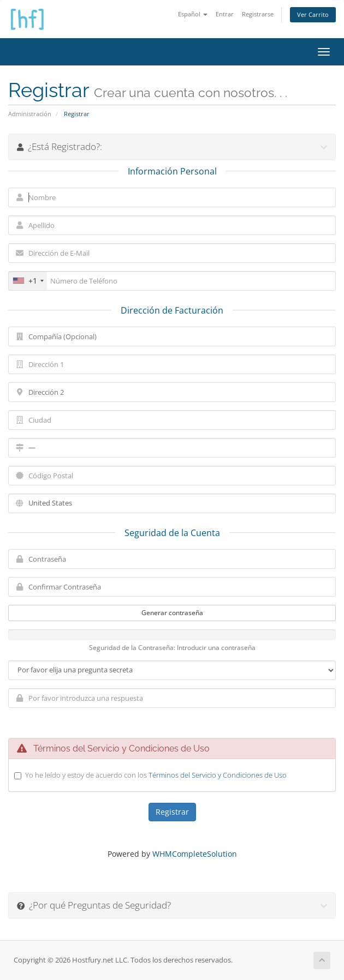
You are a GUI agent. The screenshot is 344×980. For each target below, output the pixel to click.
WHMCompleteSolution (195, 854)
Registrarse (258, 14)
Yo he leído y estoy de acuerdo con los (156, 775)
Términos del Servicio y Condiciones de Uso (218, 775)
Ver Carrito (313, 14)
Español (193, 14)
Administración (30, 114)
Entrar (225, 14)
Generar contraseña (172, 613)
